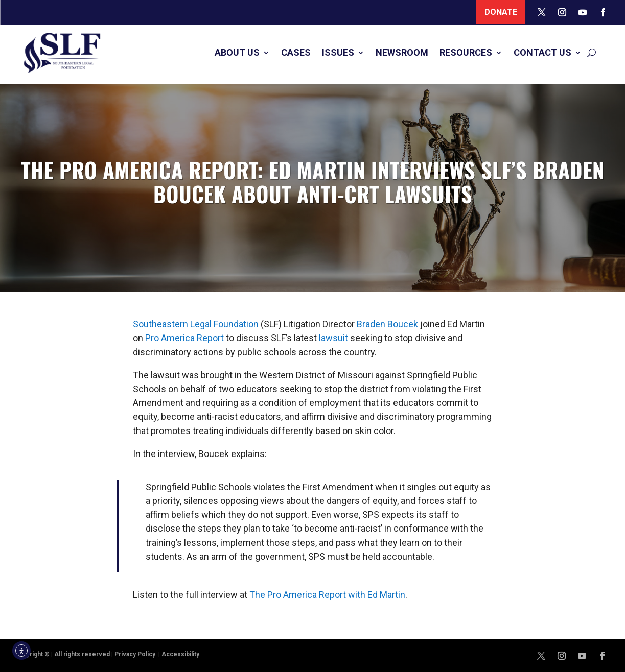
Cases (296, 52)
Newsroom (402, 52)
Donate (501, 12)
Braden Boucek (387, 324)
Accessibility (180, 654)
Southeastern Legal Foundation (196, 324)
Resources (466, 52)
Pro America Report (184, 338)
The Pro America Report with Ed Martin (327, 595)
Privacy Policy (136, 654)
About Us (237, 52)
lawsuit (333, 338)
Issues (338, 52)
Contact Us (542, 52)
